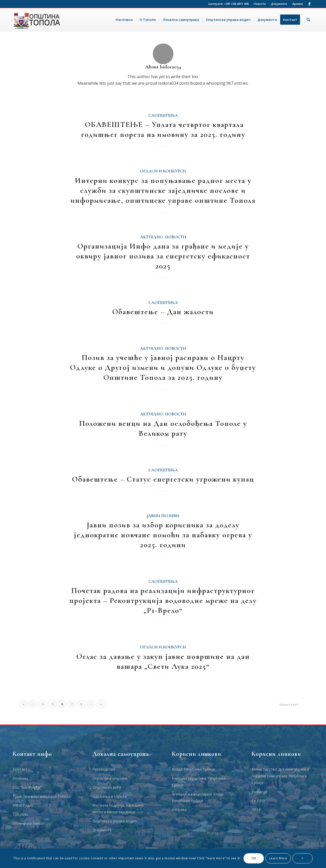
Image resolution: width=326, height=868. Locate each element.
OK (254, 858)
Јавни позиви (163, 516)
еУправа (179, 810)
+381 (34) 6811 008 (236, 4)
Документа (279, 4)
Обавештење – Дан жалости (163, 312)
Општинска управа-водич (114, 821)
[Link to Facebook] (309, 4)
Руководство (104, 769)
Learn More (278, 858)
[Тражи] (308, 20)
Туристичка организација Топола (42, 796)
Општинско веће (107, 787)
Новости (260, 4)
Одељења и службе (110, 796)
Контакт (20, 769)
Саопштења (163, 115)
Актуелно (152, 237)
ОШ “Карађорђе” (27, 787)
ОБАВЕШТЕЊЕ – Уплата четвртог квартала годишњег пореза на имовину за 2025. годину (163, 129)
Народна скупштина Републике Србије (199, 782)
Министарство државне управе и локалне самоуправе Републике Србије (280, 776)
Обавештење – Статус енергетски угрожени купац (163, 479)
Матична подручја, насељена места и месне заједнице (118, 809)
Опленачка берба (28, 823)
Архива (298, 4)
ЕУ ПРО (258, 801)
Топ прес (21, 814)
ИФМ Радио (23, 805)
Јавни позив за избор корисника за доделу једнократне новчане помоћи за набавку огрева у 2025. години (163, 535)
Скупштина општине (110, 778)
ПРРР (256, 810)
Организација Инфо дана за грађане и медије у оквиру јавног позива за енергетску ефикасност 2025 (163, 256)
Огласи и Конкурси (163, 171)
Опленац (20, 778)
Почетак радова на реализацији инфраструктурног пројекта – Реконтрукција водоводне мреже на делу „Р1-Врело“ (163, 601)
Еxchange (260, 792)
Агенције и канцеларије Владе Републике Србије (198, 797)
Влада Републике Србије (193, 769)
